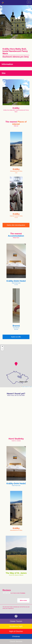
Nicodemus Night (16, 626)
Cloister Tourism (16, 621)
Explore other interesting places (16, 225)
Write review (23, 600)
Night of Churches (16, 631)
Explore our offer (16, 337)
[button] (16, 364)
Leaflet (23, 387)
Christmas (16, 636)
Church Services (16, 641)
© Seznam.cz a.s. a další (28, 387)
